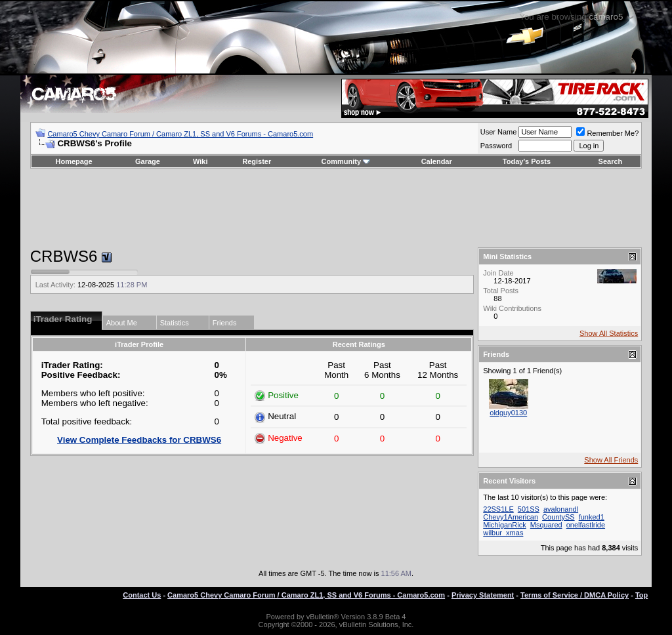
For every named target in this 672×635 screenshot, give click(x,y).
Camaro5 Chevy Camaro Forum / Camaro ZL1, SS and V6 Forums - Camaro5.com (180, 134)
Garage (148, 161)
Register (257, 161)
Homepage (73, 161)
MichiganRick (504, 525)
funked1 (592, 517)
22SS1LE (498, 509)
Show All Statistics (609, 333)
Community (346, 161)
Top (641, 595)
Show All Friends (611, 460)
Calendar (437, 161)
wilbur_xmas (503, 533)
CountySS (558, 517)
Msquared (546, 525)
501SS (529, 509)
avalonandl (561, 509)
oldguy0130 (508, 413)
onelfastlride (586, 525)
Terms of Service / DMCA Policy (575, 595)
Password (496, 146)
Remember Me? (607, 133)
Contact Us (142, 595)
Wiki (200, 161)
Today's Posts (527, 161)
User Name (499, 132)
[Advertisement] (336, 208)
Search (611, 161)
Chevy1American (511, 517)
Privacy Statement (483, 595)
